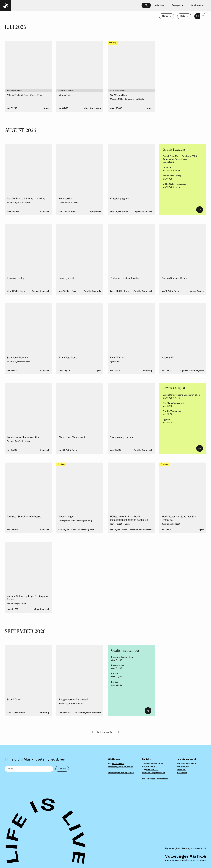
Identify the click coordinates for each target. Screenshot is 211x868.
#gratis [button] (139, 212)
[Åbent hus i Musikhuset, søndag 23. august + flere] (80, 418)
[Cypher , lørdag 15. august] (183, 421)
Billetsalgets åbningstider (121, 773)
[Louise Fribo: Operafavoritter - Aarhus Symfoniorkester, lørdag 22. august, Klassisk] (28, 418)
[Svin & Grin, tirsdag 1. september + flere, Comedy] (28, 681)
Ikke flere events (104, 732)
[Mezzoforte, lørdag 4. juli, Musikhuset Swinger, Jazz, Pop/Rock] (80, 77)
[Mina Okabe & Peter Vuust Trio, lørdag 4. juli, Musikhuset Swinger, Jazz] (28, 77)
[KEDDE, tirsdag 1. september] (131, 675)
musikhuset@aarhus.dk (154, 773)
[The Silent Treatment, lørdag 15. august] (183, 405)
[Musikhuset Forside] (5, 5)
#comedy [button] (96, 291)
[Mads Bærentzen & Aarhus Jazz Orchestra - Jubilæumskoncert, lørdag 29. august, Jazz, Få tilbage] (183, 498)
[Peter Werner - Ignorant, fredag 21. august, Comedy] (131, 339)
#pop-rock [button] (96, 108)
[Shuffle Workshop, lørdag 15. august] (183, 413)
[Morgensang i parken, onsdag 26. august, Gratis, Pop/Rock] (131, 418)
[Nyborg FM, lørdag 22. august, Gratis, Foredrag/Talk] (183, 339)
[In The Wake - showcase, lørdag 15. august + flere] (183, 186)
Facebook (181, 770)
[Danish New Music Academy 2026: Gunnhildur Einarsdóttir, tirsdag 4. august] (183, 159)
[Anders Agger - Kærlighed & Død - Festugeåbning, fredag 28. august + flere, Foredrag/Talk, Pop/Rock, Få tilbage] (80, 498)
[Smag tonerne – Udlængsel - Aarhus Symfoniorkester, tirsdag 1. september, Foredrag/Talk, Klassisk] (80, 681)
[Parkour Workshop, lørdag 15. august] (183, 177)
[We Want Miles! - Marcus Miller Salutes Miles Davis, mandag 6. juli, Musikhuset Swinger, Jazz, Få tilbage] (131, 77)
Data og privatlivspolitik (194, 849)
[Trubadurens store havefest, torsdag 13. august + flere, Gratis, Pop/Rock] (131, 259)
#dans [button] (193, 291)
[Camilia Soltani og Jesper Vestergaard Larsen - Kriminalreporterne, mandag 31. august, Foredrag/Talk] (28, 577)
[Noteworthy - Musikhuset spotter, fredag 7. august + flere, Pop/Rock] (80, 180)
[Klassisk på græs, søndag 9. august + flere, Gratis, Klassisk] (131, 180)
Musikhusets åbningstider (155, 779)
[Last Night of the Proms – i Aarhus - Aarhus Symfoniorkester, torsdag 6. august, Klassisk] (28, 180)
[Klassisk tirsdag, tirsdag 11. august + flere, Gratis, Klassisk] (28, 259)
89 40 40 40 (118, 764)
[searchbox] (146, 5)
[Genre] (167, 16)
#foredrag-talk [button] (196, 371)
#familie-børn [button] (137, 530)
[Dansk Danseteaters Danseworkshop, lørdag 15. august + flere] (183, 396)
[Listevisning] (200, 16)
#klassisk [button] (45, 212)
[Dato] (184, 16)
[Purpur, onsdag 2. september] (131, 684)
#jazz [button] (47, 108)
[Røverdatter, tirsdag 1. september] (131, 667)
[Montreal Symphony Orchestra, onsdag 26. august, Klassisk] (28, 498)
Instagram (182, 773)
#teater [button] (148, 530)
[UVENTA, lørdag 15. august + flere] (183, 169)
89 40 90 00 (152, 770)
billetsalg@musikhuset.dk (121, 767)
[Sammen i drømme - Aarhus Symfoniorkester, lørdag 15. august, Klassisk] (28, 339)
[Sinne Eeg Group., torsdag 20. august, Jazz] (80, 339)
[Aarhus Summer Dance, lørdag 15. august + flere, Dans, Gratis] (183, 259)
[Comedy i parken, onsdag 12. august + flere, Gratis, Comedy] (80, 259)
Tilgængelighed (172, 849)
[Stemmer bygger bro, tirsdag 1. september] (131, 659)
